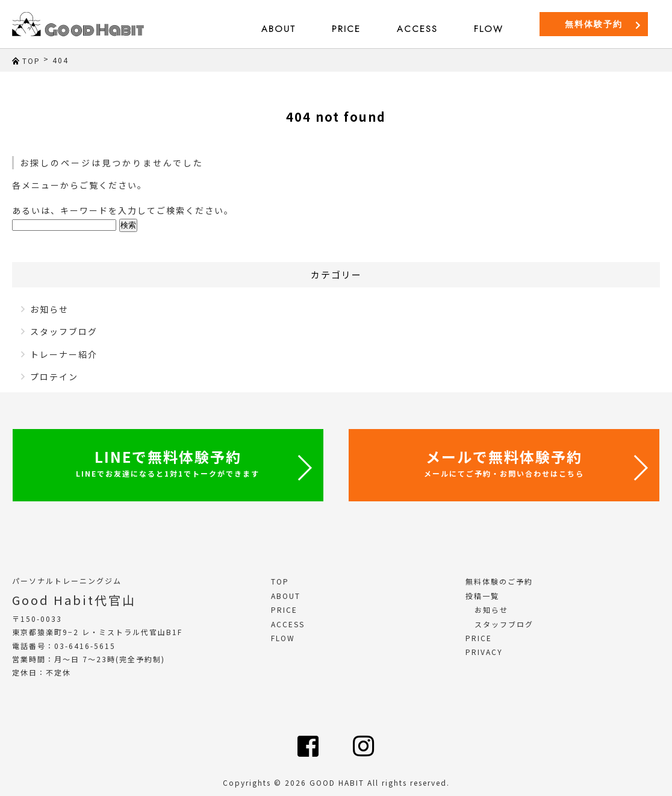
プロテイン (54, 377)
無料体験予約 (603, 24)
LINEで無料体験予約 (168, 462)
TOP (280, 581)
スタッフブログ (64, 331)
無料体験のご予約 (499, 581)
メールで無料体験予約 (504, 462)
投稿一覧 (482, 596)
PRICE (346, 29)
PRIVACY (484, 652)
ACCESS (417, 29)
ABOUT (278, 29)
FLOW (489, 29)
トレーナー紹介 (64, 354)
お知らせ (49, 309)
